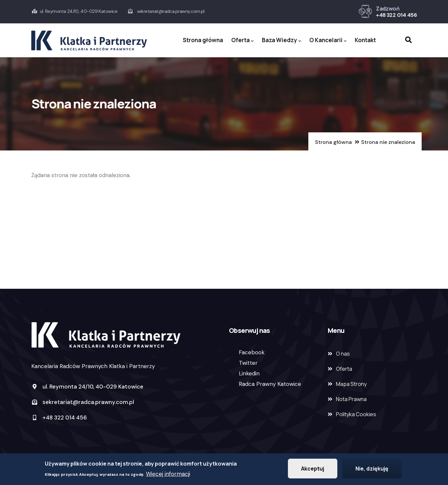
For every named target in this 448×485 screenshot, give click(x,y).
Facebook (252, 352)
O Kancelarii (328, 40)
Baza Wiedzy (281, 40)
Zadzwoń (388, 9)
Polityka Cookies (356, 414)
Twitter (248, 363)
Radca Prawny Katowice (270, 384)
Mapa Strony (351, 384)
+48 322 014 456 (396, 15)
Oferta (242, 40)
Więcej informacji (168, 475)
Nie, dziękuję (372, 470)
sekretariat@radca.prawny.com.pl (83, 402)
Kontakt (365, 40)
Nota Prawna (351, 399)
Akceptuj (313, 470)
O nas (343, 354)
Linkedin (249, 373)
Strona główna (203, 40)
